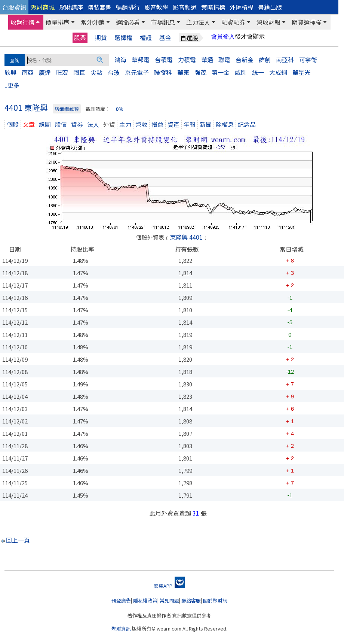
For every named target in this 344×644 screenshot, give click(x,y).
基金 (165, 38)
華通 (207, 60)
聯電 (224, 60)
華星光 (301, 72)
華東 (183, 72)
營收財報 (268, 22)
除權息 (225, 124)
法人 (93, 124)
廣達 (45, 72)
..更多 (12, 85)
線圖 (45, 124)
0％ (119, 109)
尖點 (96, 72)
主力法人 (198, 22)
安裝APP (169, 586)
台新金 (245, 60)
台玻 (114, 72)
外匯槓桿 (242, 7)
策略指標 (213, 7)
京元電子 (137, 72)
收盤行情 (22, 22)
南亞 (28, 72)
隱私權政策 (145, 600)
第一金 (221, 72)
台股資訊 (14, 7)
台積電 (164, 60)
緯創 (265, 60)
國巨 (79, 72)
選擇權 (123, 38)
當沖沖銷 (93, 22)
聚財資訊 (121, 628)
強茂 (200, 72)
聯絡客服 (191, 600)
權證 (146, 38)
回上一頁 (18, 540)
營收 (141, 124)
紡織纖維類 (67, 109)
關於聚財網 (215, 600)
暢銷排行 (128, 7)
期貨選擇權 (307, 22)
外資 (109, 124)
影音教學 (156, 7)
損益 (157, 124)
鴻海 (120, 60)
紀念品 (247, 124)
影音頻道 (185, 7)
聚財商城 (43, 7)
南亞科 (285, 60)
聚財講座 (71, 7)
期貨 (101, 38)
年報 (190, 124)
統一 (258, 72)
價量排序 (58, 22)
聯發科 (163, 72)
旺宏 (62, 72)
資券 (77, 124)
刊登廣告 (121, 600)
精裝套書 (99, 7)
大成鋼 (278, 72)
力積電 (187, 60)
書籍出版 (270, 7)
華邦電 (141, 60)
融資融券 (233, 22)
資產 (173, 124)
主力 (125, 124)
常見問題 (169, 600)
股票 (80, 37)
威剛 (241, 72)
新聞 (206, 124)
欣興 (10, 72)
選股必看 (128, 22)
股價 (61, 124)
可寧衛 (308, 60)
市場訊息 (163, 22)
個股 (13, 124)
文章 (29, 124)
